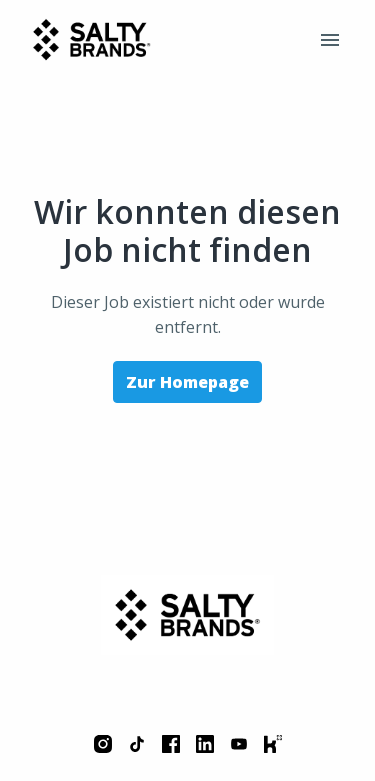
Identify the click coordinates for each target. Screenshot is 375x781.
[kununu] (273, 744)
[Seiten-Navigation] (330, 40)
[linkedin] (205, 744)
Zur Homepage (187, 382)
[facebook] (171, 744)
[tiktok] (137, 744)
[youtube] (239, 744)
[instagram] (103, 744)
